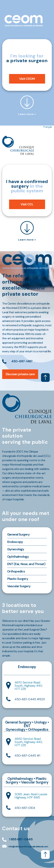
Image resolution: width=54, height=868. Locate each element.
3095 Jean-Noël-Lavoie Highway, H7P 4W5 (31, 796)
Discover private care (20, 374)
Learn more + (27, 105)
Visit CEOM (27, 79)
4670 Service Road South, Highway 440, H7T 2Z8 (28, 686)
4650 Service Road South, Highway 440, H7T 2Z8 (28, 742)
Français (48, 127)
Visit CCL (27, 204)
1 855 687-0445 (21, 839)
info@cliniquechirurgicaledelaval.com (28, 846)
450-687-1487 (22, 361)
